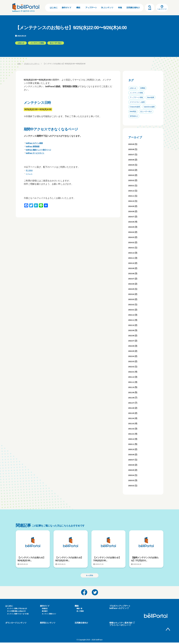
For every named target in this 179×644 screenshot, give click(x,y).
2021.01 (132, 434)
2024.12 (132, 191)
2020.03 (132, 480)
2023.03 (132, 299)
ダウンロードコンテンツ (16, 624)
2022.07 (132, 341)
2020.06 (132, 465)
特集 (120, 8)
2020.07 (132, 460)
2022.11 (132, 320)
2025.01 (132, 185)
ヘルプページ (162, 8)
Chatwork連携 (135, 107)
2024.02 (132, 242)
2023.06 (132, 284)
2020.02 (132, 485)
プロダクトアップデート (34, 64)
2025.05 (132, 165)
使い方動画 (80, 612)
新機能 (143, 88)
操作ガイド (67, 8)
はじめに (54, 8)
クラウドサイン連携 (137, 102)
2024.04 (132, 232)
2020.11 (132, 444)
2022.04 (132, 356)
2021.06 (132, 408)
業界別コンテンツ (48, 624)
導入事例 (30, 170)
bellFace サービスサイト (38, 153)
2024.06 (132, 222)
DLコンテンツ (107, 8)
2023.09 (132, 268)
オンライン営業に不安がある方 (17, 610)
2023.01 (132, 310)
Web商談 (133, 111)
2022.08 (132, 335)
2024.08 (132, 211)
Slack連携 (151, 97)
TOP (19, 64)
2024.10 (132, 201)
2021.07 (132, 403)
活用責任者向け (133, 8)
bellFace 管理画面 (35, 146)
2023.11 (132, 258)
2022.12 (132, 315)
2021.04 (132, 418)
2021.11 (132, 382)
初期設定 (45, 610)
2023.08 (132, 273)
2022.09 (132, 330)
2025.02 (132, 180)
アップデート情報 (136, 97)
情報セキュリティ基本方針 (122, 624)
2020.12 (132, 439)
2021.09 (132, 392)
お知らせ (133, 88)
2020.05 (132, 470)
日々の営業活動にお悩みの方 (16, 612)
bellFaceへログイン (119, 610)
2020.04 (132, 475)
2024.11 (132, 196)
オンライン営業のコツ (49, 615)
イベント (30, 174)
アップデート (91, 8)
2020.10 (132, 449)
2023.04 (132, 294)
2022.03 (132, 361)
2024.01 (132, 248)
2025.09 (132, 144)
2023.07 (132, 279)
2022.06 (132, 346)
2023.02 (132, 304)
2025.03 (132, 175)
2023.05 (132, 289)
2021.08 (132, 398)
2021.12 (132, 377)
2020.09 (132, 454)
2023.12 (132, 253)
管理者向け (134, 116)
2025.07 (132, 154)
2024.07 (132, 217)
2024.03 (132, 237)
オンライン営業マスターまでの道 (18, 615)
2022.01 (132, 372)
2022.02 (132, 367)
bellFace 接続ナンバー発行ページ (42, 150)
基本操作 (45, 612)
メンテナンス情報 (136, 93)
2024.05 (132, 227)
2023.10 (132, 263)
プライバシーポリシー (120, 626)
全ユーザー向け (146, 111)
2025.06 (132, 160)
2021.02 (132, 429)
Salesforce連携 (149, 107)
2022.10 (132, 325)
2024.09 (132, 206)
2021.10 (132, 387)
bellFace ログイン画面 (37, 143)
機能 (78, 8)
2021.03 (132, 423)
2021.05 (132, 413)
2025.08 (132, 149)
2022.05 (132, 351)
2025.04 (132, 170)
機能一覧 (79, 610)
